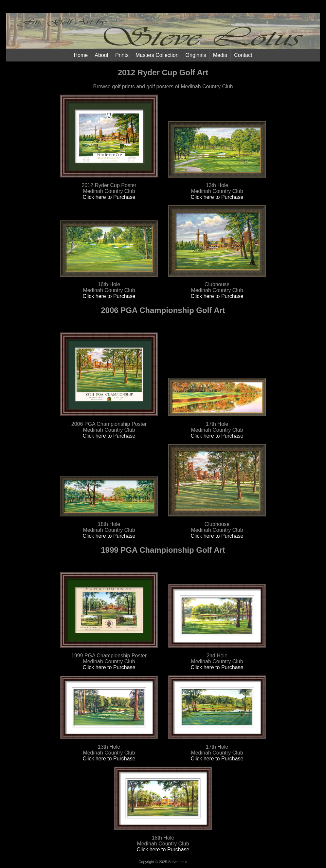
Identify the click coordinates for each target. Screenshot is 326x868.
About (101, 55)
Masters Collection (157, 55)
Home (81, 55)
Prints (122, 55)
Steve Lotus (178, 862)
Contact (243, 55)
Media (220, 55)
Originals (196, 55)
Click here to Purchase (109, 197)
